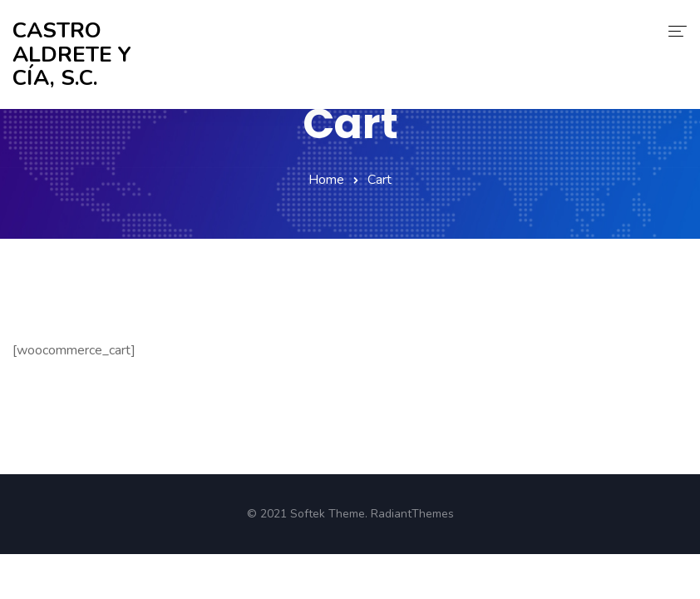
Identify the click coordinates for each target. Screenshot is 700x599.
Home (326, 180)
